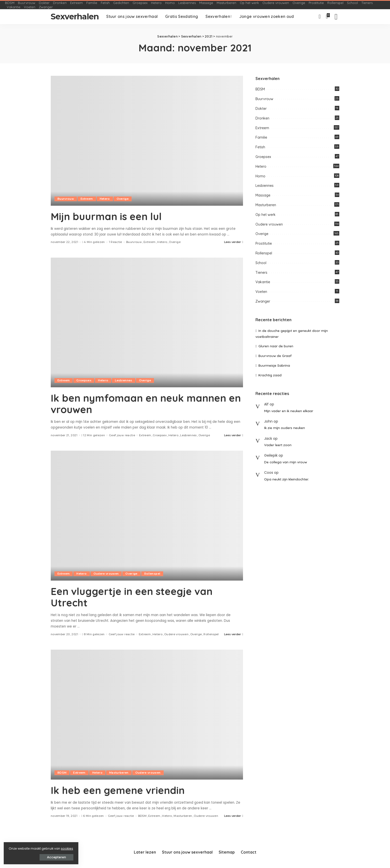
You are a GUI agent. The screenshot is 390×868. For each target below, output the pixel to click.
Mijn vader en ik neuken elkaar (289, 411)
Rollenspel (152, 574)
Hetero (105, 199)
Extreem (87, 199)
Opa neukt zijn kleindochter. (286, 479)
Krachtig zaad (270, 375)
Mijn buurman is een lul (106, 216)
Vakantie (263, 282)
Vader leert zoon (278, 445)
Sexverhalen (75, 17)
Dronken (262, 118)
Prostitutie (264, 243)
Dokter (261, 109)
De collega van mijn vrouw (286, 462)
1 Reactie (116, 242)
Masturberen (119, 773)
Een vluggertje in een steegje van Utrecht (132, 597)
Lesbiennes (123, 380)
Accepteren (56, 857)
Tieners (261, 273)
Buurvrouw (66, 199)
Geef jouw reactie (122, 435)
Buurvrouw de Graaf (275, 356)
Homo (260, 176)
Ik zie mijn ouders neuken (285, 428)
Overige (123, 199)
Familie (261, 137)
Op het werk (266, 215)
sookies (67, 848)
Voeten (261, 292)
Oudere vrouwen (106, 574)
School (261, 263)
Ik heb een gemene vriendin (118, 790)
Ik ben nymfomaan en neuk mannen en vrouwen (146, 404)
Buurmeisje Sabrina (274, 365)
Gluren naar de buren (276, 346)
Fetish (260, 147)
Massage (263, 195)
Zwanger (263, 301)
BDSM (62, 773)
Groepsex (84, 380)
